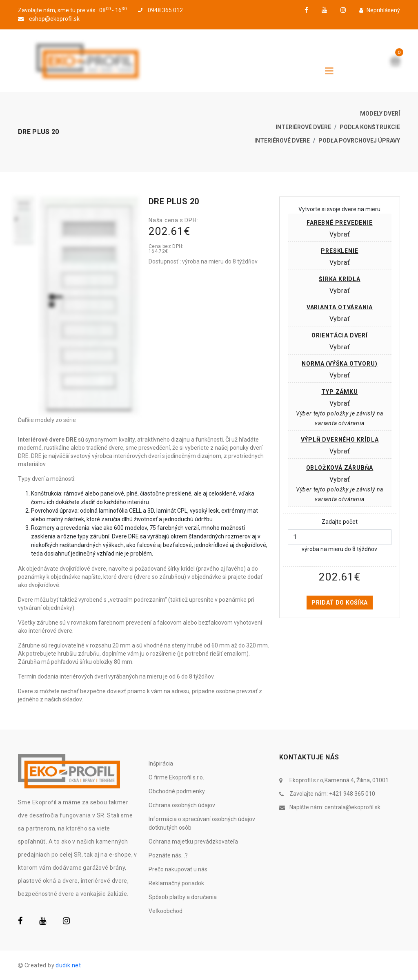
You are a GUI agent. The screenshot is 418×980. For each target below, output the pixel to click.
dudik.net (68, 965)
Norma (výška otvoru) (339, 364)
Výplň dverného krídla (340, 440)
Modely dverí (380, 114)
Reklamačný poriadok (176, 883)
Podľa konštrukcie (370, 127)
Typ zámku (339, 392)
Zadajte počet (340, 522)
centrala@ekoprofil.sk (352, 807)
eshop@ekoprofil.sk (49, 19)
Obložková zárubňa (340, 468)
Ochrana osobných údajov (182, 805)
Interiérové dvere (303, 127)
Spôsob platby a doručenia (183, 897)
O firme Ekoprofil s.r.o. (176, 777)
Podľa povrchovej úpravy (359, 141)
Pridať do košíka (340, 603)
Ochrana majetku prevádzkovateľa (193, 842)
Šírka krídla (340, 279)
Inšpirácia (161, 763)
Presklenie (339, 251)
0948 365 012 (160, 10)
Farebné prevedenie (339, 223)
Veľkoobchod (166, 911)
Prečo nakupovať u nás (178, 869)
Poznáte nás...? (168, 855)
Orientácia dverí (340, 335)
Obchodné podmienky (177, 791)
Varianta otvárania (340, 307)
